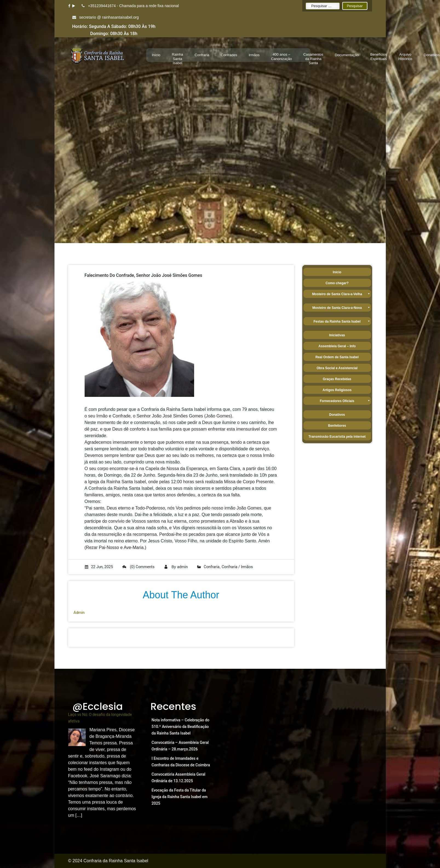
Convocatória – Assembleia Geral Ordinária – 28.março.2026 (180, 746)
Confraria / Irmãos (237, 567)
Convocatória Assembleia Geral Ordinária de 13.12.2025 (179, 778)
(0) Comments (138, 567)
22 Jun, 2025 (99, 567)
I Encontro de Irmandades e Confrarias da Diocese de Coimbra (181, 762)
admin (182, 567)
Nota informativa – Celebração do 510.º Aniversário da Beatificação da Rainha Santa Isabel (181, 727)
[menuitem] (156, 55)
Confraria (212, 567)
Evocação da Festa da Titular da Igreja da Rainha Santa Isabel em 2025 (180, 797)
